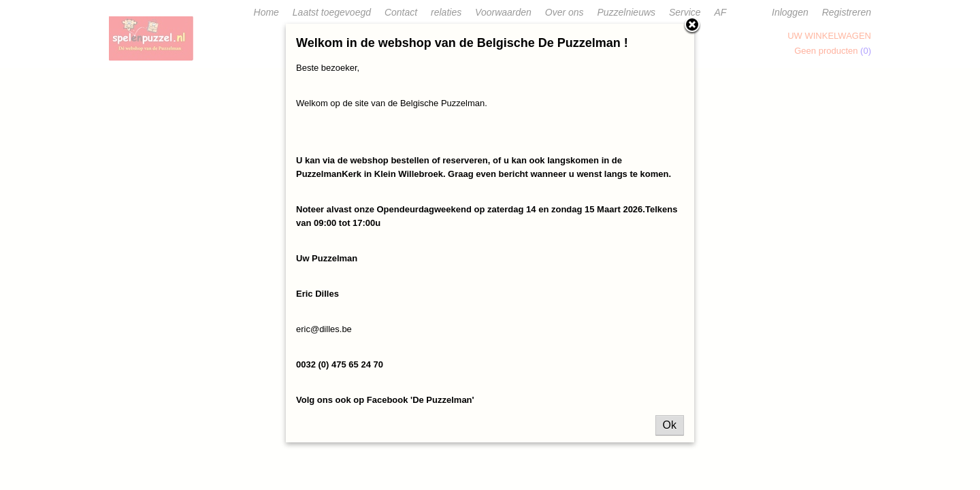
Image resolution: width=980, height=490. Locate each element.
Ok (670, 425)
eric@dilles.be (324, 329)
